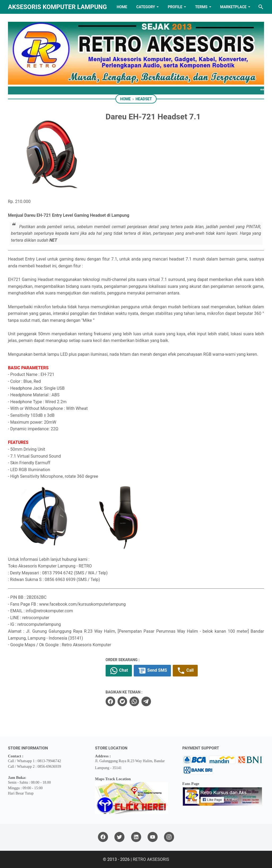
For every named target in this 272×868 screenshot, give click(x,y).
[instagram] (169, 837)
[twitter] (122, 701)
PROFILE (175, 7)
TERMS (201, 7)
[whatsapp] (134, 701)
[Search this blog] (261, 7)
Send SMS (152, 671)
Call (185, 671)
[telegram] (146, 701)
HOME (122, 7)
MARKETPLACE (233, 7)
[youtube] (153, 837)
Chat (119, 671)
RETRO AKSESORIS (151, 859)
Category (146, 7)
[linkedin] (136, 837)
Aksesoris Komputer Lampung (57, 7)
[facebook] (110, 701)
